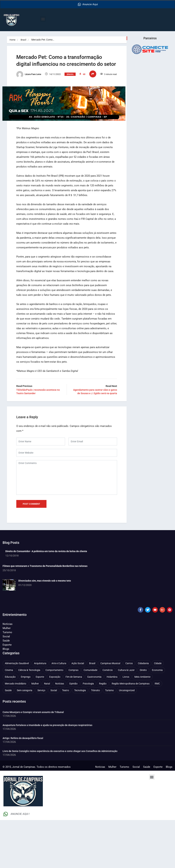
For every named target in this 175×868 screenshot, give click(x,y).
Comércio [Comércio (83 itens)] (108, 718)
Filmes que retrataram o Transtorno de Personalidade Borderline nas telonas (45, 614)
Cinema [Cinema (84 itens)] (9, 718)
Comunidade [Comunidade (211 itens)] (90, 718)
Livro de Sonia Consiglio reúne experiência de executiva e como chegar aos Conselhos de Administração (60, 799)
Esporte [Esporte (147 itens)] (40, 725)
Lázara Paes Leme (33, 83)
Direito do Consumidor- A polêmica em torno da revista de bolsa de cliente (46, 599)
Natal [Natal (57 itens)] (47, 732)
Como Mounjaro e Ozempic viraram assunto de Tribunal (33, 760)
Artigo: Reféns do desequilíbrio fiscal (23, 786)
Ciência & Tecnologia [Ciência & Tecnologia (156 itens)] (29, 718)
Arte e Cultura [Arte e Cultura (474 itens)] (59, 711)
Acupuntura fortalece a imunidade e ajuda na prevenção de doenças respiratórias (47, 773)
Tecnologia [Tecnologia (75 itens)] (80, 738)
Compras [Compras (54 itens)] (73, 718)
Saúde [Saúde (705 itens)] (8, 738)
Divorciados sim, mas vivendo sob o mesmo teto (45, 629)
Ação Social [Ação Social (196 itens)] (78, 711)
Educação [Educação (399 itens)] (10, 725)
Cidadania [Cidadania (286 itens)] (143, 711)
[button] (43, 19)
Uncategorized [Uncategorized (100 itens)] (127, 738)
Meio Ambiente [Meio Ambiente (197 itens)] (142, 725)
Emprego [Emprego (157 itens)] (26, 725)
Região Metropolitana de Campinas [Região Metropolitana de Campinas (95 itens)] (131, 732)
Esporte (7, 693)
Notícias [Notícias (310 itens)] (60, 732)
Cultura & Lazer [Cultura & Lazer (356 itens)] (126, 718)
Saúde (6, 689)
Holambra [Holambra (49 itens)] (112, 725)
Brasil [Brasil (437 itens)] (92, 711)
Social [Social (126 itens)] (54, 738)
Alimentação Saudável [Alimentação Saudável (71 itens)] (17, 711)
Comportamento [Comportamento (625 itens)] (54, 718)
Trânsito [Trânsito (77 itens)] (95, 738)
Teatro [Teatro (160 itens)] (66, 738)
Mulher (7, 676)
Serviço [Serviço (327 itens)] (41, 738)
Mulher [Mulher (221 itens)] (35, 732)
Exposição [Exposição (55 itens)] (55, 725)
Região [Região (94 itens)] (103, 732)
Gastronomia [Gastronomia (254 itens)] (94, 725)
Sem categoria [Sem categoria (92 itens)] (25, 738)
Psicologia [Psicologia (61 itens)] (88, 732)
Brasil (24, 40)
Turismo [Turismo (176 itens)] (109, 738)
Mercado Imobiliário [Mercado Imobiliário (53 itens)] (16, 732)
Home (13, 40)
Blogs (6, 697)
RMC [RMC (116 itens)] (157, 732)
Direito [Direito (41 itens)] (143, 718)
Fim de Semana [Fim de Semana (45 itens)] (74, 725)
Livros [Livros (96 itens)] (126, 725)
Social (6, 684)
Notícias (8, 672)
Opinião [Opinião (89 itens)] (73, 732)
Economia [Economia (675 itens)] (157, 718)
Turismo (7, 680)
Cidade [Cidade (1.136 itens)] (158, 711)
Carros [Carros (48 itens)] (129, 711)
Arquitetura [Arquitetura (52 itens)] (40, 711)
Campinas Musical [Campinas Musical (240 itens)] (110, 711)
